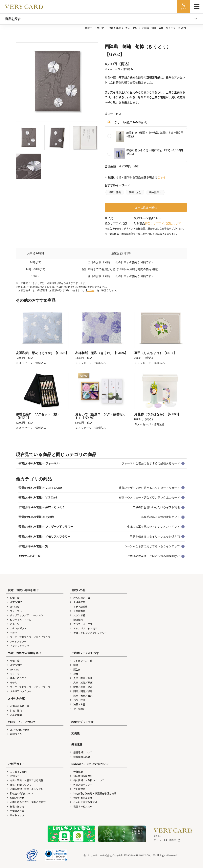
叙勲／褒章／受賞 (81, 687)
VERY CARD (14, 602)
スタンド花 (78, 615)
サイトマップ (15, 815)
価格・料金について (19, 785)
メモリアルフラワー (19, 691)
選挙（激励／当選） (82, 696)
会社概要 (76, 772)
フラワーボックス (81, 624)
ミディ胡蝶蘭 (79, 606)
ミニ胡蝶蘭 (78, 611)
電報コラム (14, 734)
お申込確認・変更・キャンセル (25, 789)
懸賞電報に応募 (80, 757)
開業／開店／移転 (81, 691)
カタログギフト (16, 628)
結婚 (74, 665)
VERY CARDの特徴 (18, 730)
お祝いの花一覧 (80, 598)
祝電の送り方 (15, 806)
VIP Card (13, 606)
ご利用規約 (78, 789)
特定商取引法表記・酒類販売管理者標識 (93, 793)
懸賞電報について (81, 752)
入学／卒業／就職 (81, 678)
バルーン (13, 624)
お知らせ (13, 776)
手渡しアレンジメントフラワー (88, 633)
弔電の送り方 (15, 811)
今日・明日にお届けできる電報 (25, 780)
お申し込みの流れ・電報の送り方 (26, 802)
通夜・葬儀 (115, 192)
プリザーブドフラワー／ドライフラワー (29, 637)
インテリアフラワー (19, 646)
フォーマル (131, 28)
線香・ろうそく (16, 678)
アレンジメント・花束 (83, 628)
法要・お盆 (135, 192)
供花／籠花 (14, 710)
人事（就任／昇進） (82, 682)
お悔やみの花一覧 (18, 706)
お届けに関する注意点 (83, 802)
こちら (162, 177)
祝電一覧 (13, 598)
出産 (74, 674)
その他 (12, 633)
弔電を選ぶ (115, 28)
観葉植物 (76, 620)
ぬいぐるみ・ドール (19, 620)
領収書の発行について (20, 793)
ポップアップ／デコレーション (25, 615)
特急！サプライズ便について (163, 223)
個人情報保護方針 (81, 776)
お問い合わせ (15, 798)
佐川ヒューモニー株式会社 (167, 840)
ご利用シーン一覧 (81, 661)
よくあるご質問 (16, 772)
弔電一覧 (13, 661)
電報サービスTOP (94, 28)
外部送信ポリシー (81, 785)
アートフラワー (16, 641)
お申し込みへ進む (146, 207)
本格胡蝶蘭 (78, 602)
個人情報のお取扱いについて (87, 780)
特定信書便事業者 (81, 798)
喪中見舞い (155, 192)
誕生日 (75, 669)
